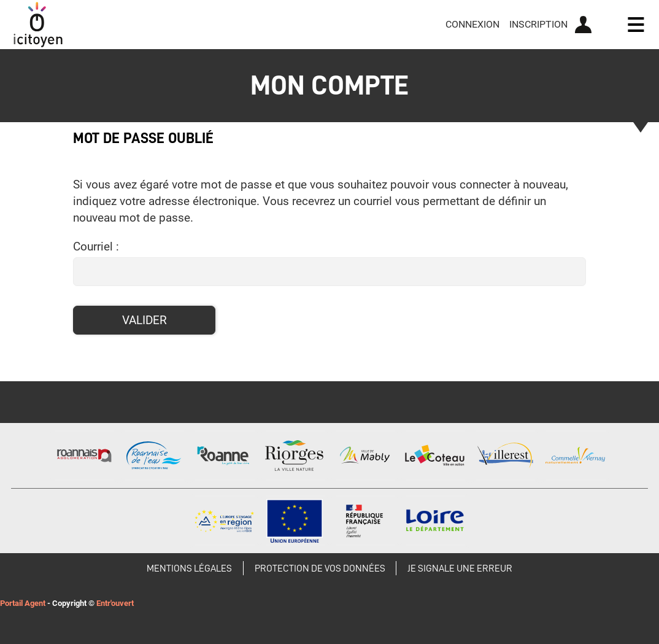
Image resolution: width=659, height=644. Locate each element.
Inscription (538, 24)
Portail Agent (23, 603)
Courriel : (96, 246)
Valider (145, 320)
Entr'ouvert (115, 603)
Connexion (472, 24)
